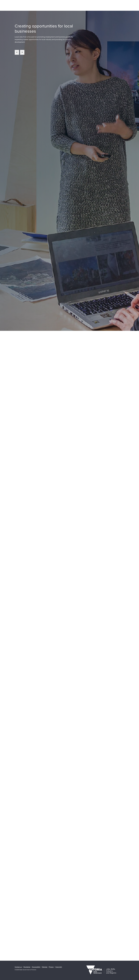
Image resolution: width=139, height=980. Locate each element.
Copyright (59, 967)
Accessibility (36, 967)
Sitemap (45, 967)
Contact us (18, 967)
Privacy (51, 967)
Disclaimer (27, 967)
